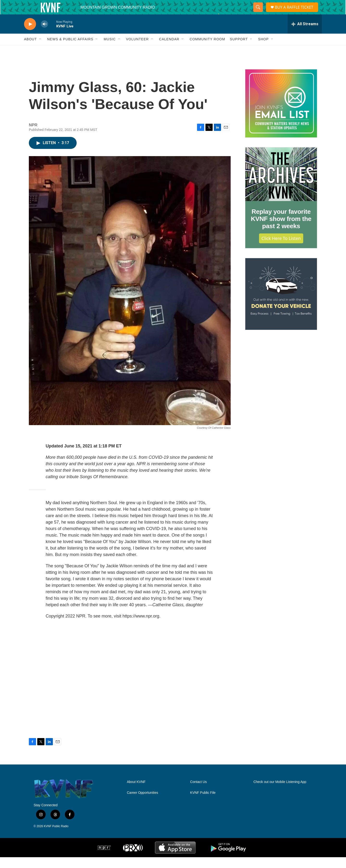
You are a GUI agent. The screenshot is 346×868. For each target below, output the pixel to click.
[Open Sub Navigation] (40, 50)
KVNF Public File (203, 804)
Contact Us (198, 793)
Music (110, 50)
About (30, 50)
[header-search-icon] (257, 13)
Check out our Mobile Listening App (280, 793)
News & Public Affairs (70, 50)
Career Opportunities (142, 804)
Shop (263, 50)
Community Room (207, 50)
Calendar (169, 50)
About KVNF (136, 793)
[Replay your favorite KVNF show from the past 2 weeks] (281, 185)
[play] (30, 35)
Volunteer (138, 50)
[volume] (44, 35)
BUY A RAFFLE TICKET (296, 13)
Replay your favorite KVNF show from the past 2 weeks (281, 230)
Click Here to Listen (281, 249)
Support (239, 50)
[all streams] (305, 35)
